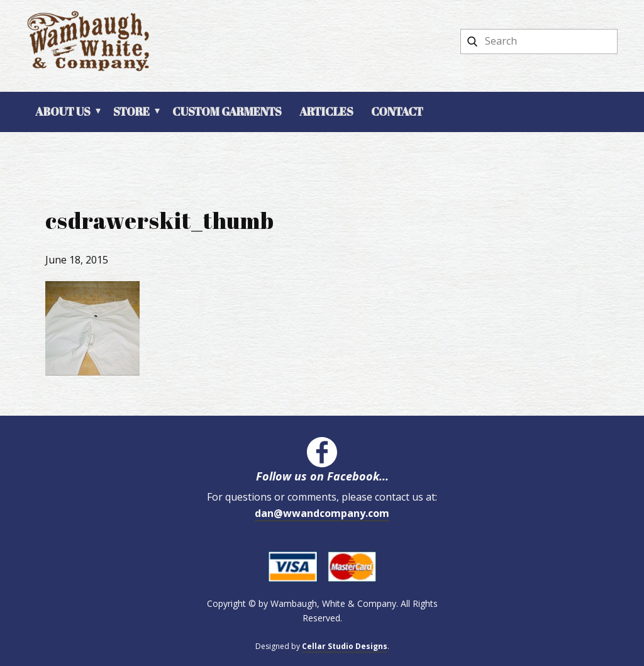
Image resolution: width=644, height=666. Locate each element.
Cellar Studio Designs (345, 646)
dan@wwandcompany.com (322, 513)
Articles (326, 111)
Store (131, 111)
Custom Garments (227, 111)
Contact (397, 111)
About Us (63, 111)
